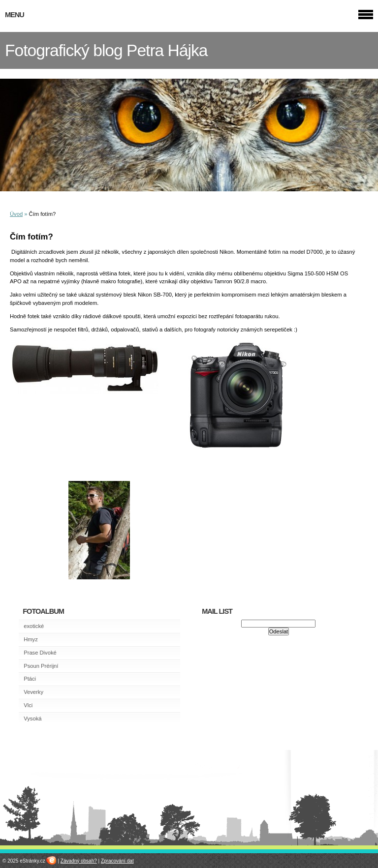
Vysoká (32, 718)
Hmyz (31, 639)
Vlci (28, 705)
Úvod (16, 214)
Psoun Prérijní (41, 666)
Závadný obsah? (79, 861)
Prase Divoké (40, 653)
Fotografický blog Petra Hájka (106, 50)
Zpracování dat (117, 861)
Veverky (33, 692)
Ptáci (30, 679)
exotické (34, 626)
